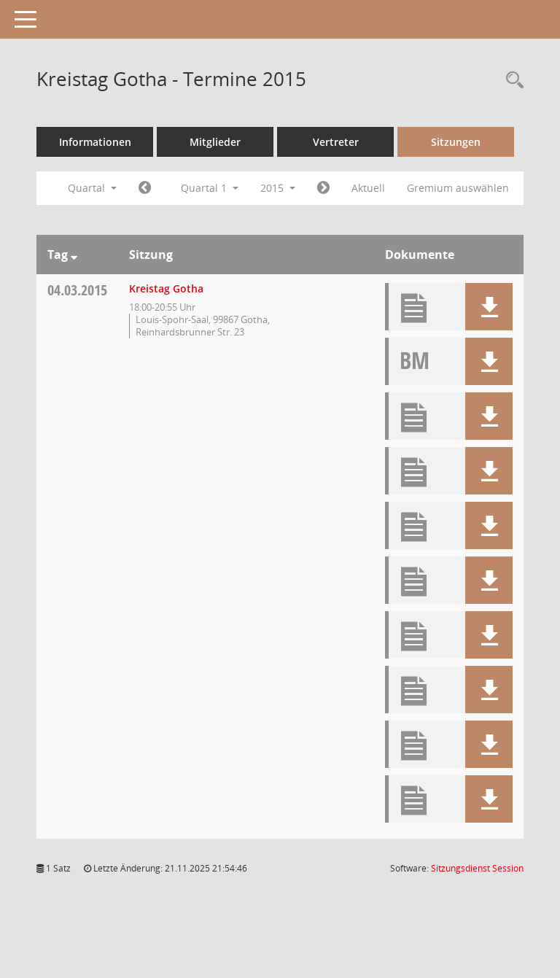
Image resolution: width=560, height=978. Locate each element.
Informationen (95, 142)
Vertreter (336, 142)
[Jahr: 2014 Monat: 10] (145, 188)
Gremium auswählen (458, 188)
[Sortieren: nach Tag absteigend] (74, 255)
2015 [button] (278, 188)
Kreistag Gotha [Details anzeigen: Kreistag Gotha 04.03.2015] (166, 288)
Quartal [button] (92, 188)
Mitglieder (215, 142)
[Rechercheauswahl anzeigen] (511, 81)
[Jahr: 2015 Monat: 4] (323, 188)
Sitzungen (456, 142)
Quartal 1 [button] (210, 188)
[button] (489, 307)
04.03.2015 (77, 290)
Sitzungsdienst (477, 868)
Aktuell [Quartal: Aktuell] (368, 188)
